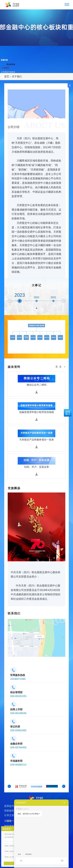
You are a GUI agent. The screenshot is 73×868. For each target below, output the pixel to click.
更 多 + (60, 367)
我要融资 (9, 814)
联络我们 (29, 854)
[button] (9, 301)
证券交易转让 (12, 819)
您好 (19, 854)
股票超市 (9, 809)
